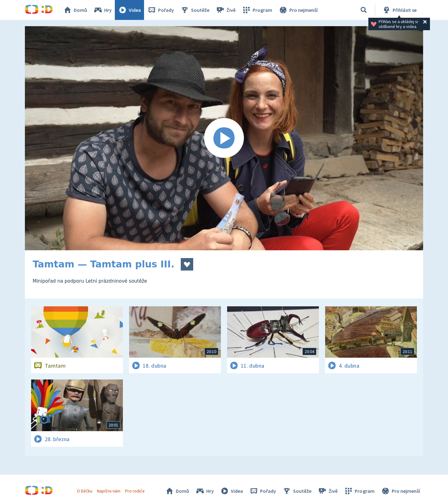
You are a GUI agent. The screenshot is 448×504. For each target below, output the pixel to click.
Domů (75, 10)
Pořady (161, 10)
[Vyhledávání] (364, 10)
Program (257, 10)
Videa (129, 10)
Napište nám (109, 491)
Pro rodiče (135, 491)
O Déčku (85, 491)
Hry (103, 10)
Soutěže (195, 10)
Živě (226, 10)
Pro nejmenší (298, 10)
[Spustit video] (224, 138)
